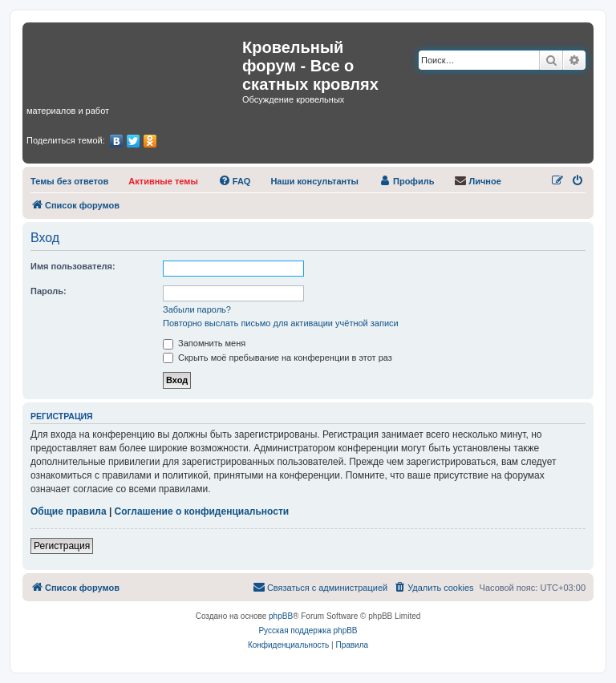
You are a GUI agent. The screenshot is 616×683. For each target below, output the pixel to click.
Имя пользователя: (73, 266)
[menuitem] (69, 181)
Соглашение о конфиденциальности (202, 511)
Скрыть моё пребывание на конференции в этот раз (278, 358)
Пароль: (49, 291)
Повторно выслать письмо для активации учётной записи (281, 323)
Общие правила (69, 511)
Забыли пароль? (197, 309)
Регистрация (62, 546)
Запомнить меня (204, 343)
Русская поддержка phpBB (308, 630)
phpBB (281, 616)
